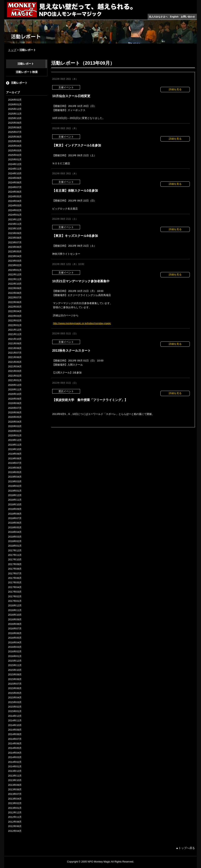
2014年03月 (15, 757)
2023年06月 (15, 247)
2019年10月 (15, 449)
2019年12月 (15, 440)
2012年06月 (15, 826)
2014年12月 (15, 716)
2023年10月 (15, 228)
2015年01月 (15, 711)
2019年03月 (15, 481)
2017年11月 (15, 555)
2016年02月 (15, 651)
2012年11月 (15, 817)
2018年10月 (15, 504)
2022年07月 (15, 297)
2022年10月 (15, 284)
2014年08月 (15, 734)
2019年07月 (15, 463)
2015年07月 (15, 684)
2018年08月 (15, 514)
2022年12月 (15, 274)
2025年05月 (15, 141)
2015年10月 (15, 670)
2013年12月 (15, 771)
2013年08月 (15, 789)
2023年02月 (15, 265)
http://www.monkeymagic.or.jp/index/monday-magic (82, 323)
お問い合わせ (188, 17)
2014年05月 (15, 748)
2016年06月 (15, 633)
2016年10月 (15, 615)
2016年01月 (15, 656)
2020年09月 (15, 399)
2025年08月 (15, 127)
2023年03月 (15, 261)
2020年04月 (15, 422)
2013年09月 (15, 785)
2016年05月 (15, 638)
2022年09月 (15, 288)
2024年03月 (15, 206)
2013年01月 (15, 808)
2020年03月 (15, 426)
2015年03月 (15, 702)
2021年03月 (15, 371)
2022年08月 (15, 293)
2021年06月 (15, 357)
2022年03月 (15, 316)
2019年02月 (15, 486)
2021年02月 (15, 376)
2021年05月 (15, 362)
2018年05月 (15, 527)
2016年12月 (15, 605)
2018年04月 (15, 532)
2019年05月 (15, 472)
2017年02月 (15, 596)
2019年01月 (15, 491)
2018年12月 (15, 495)
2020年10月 (15, 394)
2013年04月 (15, 799)
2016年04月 (15, 642)
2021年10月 (15, 339)
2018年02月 (15, 541)
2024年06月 (15, 192)
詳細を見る (175, 89)
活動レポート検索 (27, 72)
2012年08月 (15, 822)
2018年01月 (15, 546)
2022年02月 (15, 320)
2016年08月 (15, 624)
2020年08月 (15, 403)
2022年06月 (15, 302)
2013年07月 (15, 794)
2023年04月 (15, 256)
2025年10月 (15, 118)
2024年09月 (15, 178)
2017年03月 (15, 592)
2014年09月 (15, 730)
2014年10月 (15, 725)
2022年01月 (15, 325)
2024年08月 (15, 183)
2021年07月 (15, 353)
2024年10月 (15, 173)
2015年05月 (15, 693)
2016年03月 (15, 647)
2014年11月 (15, 720)
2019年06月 (15, 468)
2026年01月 (15, 104)
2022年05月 (15, 307)
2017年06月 (15, 578)
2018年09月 (15, 509)
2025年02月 (15, 155)
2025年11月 (15, 114)
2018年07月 (15, 518)
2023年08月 (15, 238)
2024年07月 (15, 187)
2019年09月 (15, 454)
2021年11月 (15, 334)
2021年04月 (15, 366)
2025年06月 (15, 137)
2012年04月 (15, 831)
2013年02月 (15, 803)
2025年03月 (15, 150)
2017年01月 (15, 601)
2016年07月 (15, 628)
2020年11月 (15, 389)
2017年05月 (15, 582)
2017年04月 (15, 587)
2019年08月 (15, 458)
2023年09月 (15, 233)
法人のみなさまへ (158, 17)
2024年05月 (15, 196)
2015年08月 (15, 679)
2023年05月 (15, 251)
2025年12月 (15, 109)
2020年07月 (15, 408)
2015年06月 (15, 688)
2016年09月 (15, 619)
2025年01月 (15, 160)
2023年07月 (15, 242)
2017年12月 (15, 550)
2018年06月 (15, 523)
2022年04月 (15, 311)
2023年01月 (15, 270)
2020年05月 (15, 417)
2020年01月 (15, 435)
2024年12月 (15, 164)
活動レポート (26, 64)
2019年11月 (15, 445)
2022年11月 (15, 279)
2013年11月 (15, 776)
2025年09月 (15, 123)
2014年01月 (15, 766)
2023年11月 (15, 224)
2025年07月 (15, 132)
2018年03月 (15, 537)
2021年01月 (15, 380)
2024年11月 (15, 169)
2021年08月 (15, 348)
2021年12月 (15, 330)
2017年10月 (15, 560)
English (174, 17)
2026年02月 (15, 100)
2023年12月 (15, 219)
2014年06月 (15, 743)
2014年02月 (15, 762)
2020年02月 (15, 431)
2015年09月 (15, 674)
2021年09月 (15, 343)
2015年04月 (15, 697)
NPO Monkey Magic (99, 862)
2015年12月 (15, 661)
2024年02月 (15, 210)
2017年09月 (15, 564)
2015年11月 (15, 665)
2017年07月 (15, 573)
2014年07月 (15, 739)
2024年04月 (15, 201)
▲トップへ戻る (185, 848)
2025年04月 (15, 146)
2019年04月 (15, 477)
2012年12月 (15, 812)
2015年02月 (15, 707)
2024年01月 (15, 215)
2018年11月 (15, 500)
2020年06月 (15, 412)
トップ (12, 50)
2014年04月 (15, 753)
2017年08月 (15, 569)
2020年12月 (15, 385)
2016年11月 (15, 610)
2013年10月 (15, 780)
